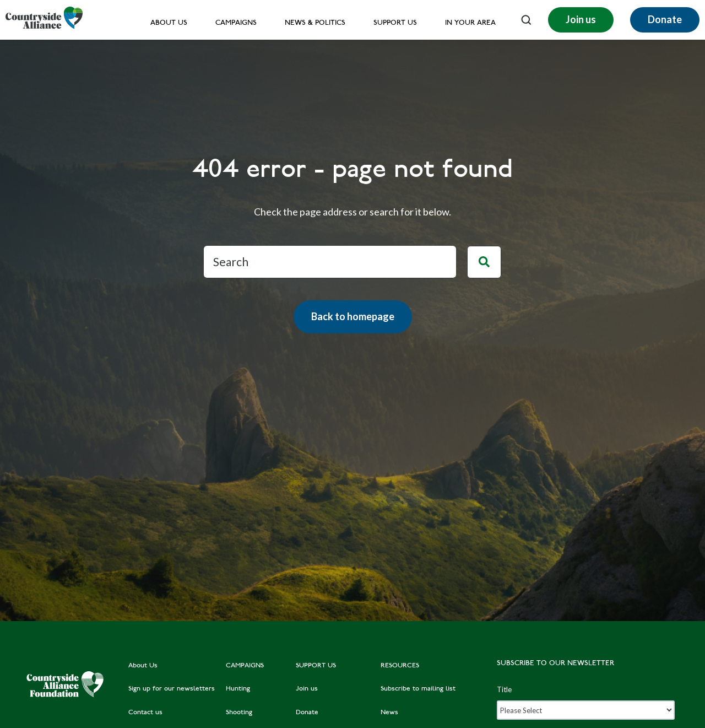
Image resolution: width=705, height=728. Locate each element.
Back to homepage (353, 316)
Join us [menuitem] (307, 689)
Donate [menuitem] (307, 713)
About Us (169, 23)
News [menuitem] (389, 713)
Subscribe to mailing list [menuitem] (418, 689)
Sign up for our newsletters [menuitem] (172, 689)
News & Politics (315, 23)
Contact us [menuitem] (145, 713)
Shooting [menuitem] (239, 713)
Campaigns (236, 23)
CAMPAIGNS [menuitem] (245, 666)
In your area (470, 23)
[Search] (330, 262)
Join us (581, 19)
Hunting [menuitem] (238, 689)
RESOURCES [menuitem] (400, 666)
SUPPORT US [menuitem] (316, 666)
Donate (665, 19)
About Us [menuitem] (143, 666)
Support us (395, 23)
